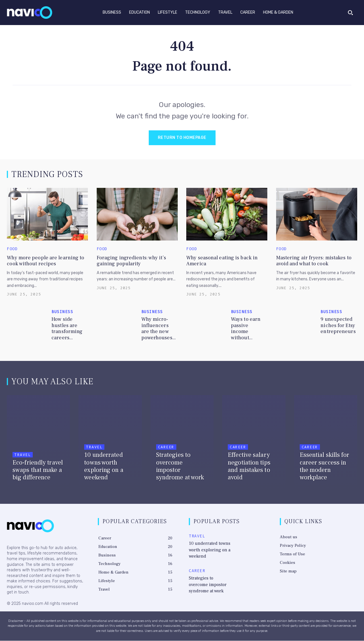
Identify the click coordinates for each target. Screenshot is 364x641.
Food (12, 250)
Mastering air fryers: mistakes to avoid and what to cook (314, 261)
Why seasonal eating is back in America (222, 261)
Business (62, 313)
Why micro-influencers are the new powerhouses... (159, 329)
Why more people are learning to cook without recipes (45, 261)
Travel (23, 457)
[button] (350, 13)
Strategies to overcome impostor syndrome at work (211, 582)
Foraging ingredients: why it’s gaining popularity (131, 261)
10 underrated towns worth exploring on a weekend (209, 549)
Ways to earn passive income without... (246, 329)
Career (166, 457)
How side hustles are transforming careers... (67, 329)
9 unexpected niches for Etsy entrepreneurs (338, 326)
